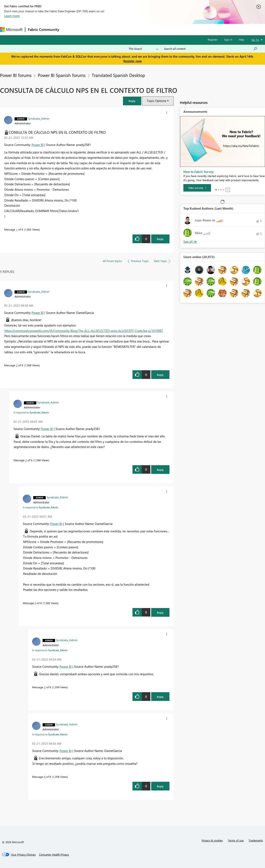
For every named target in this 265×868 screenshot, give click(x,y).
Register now (132, 61)
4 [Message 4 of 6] (35, 603)
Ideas (104, 29)
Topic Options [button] (156, 101)
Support (175, 29)
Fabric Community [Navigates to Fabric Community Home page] (44, 29)
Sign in (228, 39)
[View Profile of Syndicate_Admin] (39, 118)
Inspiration (87, 29)
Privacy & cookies (212, 840)
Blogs (141, 29)
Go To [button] (255, 40)
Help (241, 39)
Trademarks (256, 840)
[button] (132, 101)
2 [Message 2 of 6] (17, 365)
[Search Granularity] (143, 49)
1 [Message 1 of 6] (17, 229)
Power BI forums (16, 75)
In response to (31, 412)
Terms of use (236, 840)
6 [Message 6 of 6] (45, 777)
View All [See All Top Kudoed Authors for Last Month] (190, 242)
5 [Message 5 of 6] (45, 687)
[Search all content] (211, 49)
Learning (157, 29)
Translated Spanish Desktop (118, 75)
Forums (69, 29)
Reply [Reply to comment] (160, 375)
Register (213, 39)
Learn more (12, 16)
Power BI (38, 145)
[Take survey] (197, 188)
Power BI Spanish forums (62, 75)
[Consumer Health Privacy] (54, 855)
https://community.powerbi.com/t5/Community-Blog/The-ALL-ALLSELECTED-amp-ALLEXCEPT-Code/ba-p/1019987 (84, 331)
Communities (122, 29)
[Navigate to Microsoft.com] (11, 30)
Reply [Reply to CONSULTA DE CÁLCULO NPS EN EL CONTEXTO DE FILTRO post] (160, 239)
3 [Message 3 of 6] (26, 460)
